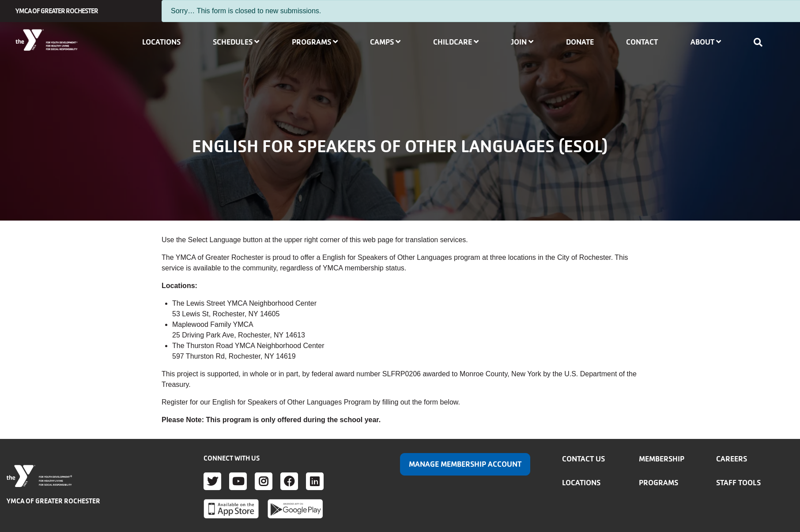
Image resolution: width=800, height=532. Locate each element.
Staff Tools (738, 483)
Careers (732, 459)
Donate (580, 42)
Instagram (264, 481)
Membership (662, 459)
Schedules (236, 42)
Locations (161, 42)
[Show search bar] (761, 42)
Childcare (456, 42)
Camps (385, 42)
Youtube (238, 481)
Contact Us (583, 459)
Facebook (289, 481)
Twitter (212, 481)
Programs (315, 42)
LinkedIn (315, 481)
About (706, 42)
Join (522, 42)
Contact (642, 42)
